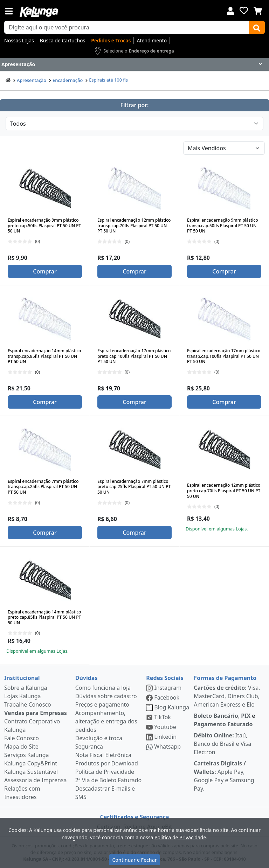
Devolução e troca (99, 738)
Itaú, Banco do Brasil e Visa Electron (222, 744)
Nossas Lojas (19, 40)
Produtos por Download (107, 763)
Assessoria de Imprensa (36, 780)
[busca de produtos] (127, 27)
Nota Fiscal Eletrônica (103, 755)
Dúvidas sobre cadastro (106, 696)
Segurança (89, 747)
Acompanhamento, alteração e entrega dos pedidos (106, 721)
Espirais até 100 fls (108, 80)
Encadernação (68, 80)
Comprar (45, 271)
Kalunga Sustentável (31, 772)
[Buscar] (257, 27)
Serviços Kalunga (26, 755)
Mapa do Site (21, 747)
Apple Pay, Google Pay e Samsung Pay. (224, 776)
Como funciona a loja (103, 688)
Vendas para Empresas (36, 713)
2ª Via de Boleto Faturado (109, 780)
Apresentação (32, 80)
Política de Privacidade (105, 772)
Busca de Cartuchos (63, 40)
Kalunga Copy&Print (31, 763)
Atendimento (152, 40)
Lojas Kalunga (23, 696)
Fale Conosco (22, 738)
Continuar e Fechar (134, 860)
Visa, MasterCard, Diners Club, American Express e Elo (227, 696)
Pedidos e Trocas (111, 40)
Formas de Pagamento (225, 678)
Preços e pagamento (102, 704)
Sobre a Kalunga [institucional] (26, 688)
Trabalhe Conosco (28, 704)
